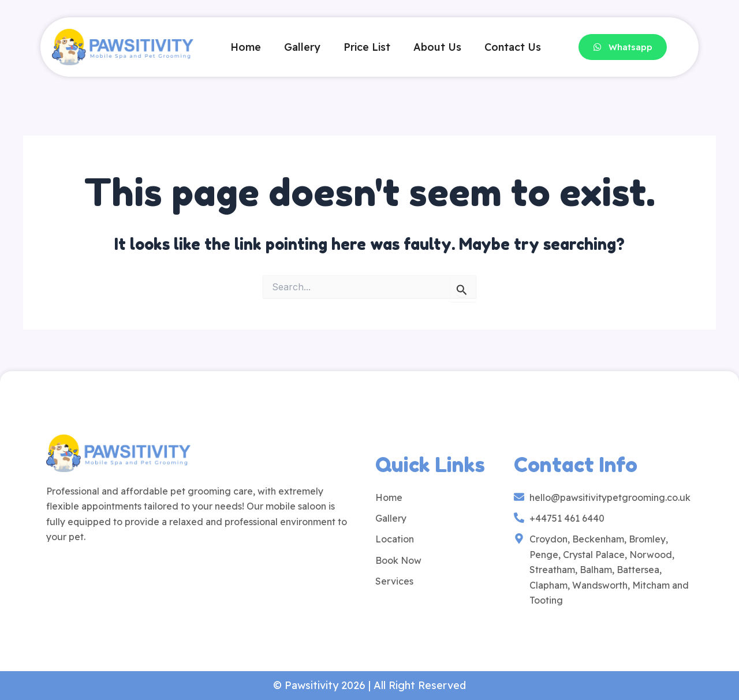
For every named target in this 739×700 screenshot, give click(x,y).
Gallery (302, 47)
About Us (437, 47)
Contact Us (513, 47)
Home (246, 47)
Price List (367, 47)
